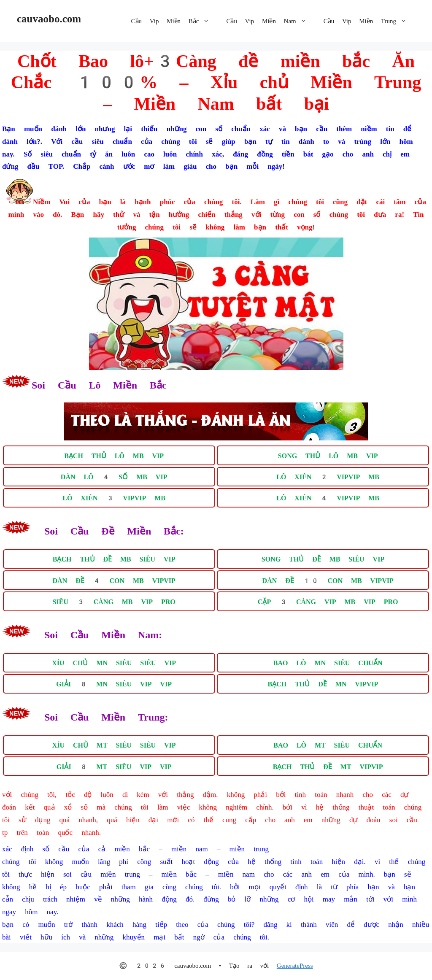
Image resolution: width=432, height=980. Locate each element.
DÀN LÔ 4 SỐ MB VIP (114, 477)
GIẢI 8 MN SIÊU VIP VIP (114, 684)
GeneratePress (295, 966)
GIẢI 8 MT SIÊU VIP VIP (114, 767)
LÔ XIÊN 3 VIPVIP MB (114, 498)
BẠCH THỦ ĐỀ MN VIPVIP (323, 684)
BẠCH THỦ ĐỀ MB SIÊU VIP (114, 560)
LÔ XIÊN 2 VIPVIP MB (328, 477)
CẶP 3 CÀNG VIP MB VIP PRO (328, 602)
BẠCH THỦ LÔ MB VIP (114, 456)
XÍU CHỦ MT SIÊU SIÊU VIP (114, 746)
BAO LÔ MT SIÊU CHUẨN (328, 746)
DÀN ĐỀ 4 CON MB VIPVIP (114, 581)
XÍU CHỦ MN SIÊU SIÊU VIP (114, 663)
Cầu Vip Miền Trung (369, 21)
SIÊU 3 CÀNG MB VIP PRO (114, 602)
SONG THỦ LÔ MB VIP (328, 456)
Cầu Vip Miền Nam (270, 21)
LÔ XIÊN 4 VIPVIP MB (328, 498)
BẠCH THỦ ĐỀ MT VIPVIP (328, 767)
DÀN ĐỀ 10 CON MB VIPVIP (328, 581)
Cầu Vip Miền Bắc (175, 21)
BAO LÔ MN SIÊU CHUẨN (328, 663)
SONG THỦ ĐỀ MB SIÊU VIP (323, 560)
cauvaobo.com (49, 19)
